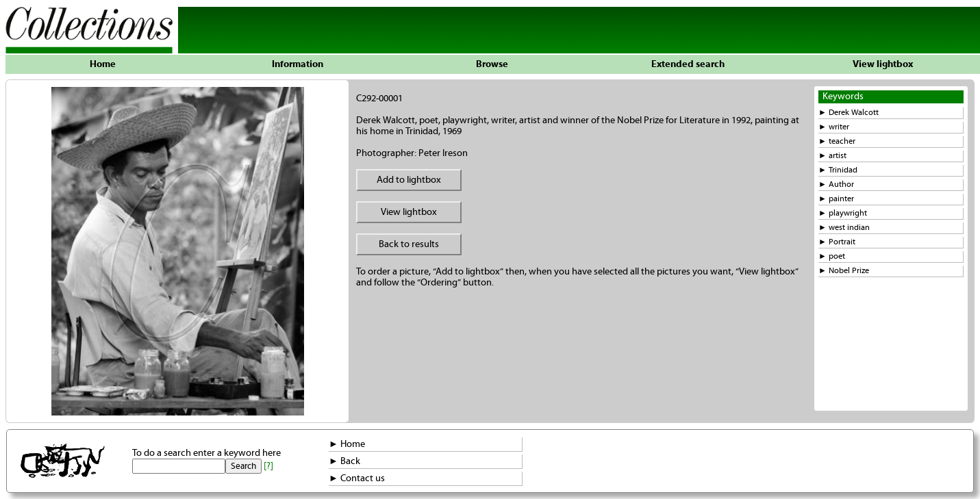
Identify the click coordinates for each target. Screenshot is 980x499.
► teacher (837, 141)
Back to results (409, 244)
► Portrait (837, 242)
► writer (834, 127)
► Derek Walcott (849, 113)
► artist (832, 156)
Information (298, 64)
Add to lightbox (409, 180)
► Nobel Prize (844, 271)
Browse (492, 64)
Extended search (688, 64)
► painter (836, 199)
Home (103, 64)
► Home (347, 444)
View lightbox (883, 64)
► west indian (844, 228)
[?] (268, 466)
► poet (832, 256)
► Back (344, 461)
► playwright (843, 213)
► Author (836, 184)
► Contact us (357, 478)
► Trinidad (838, 170)
